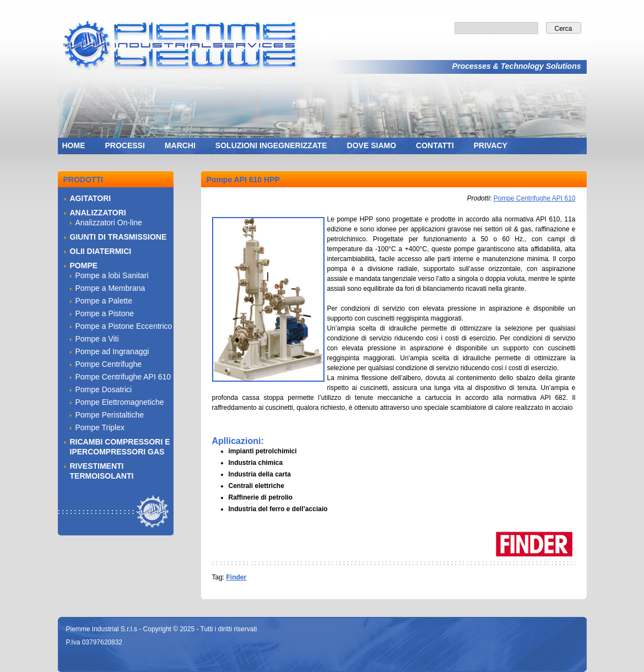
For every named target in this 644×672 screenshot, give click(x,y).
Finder (237, 577)
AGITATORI (91, 198)
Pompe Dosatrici (104, 389)
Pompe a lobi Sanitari (112, 275)
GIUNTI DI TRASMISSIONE (118, 237)
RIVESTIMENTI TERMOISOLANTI (102, 471)
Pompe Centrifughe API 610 (535, 198)
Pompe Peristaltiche (110, 415)
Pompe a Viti (97, 339)
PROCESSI (125, 145)
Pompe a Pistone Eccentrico (124, 326)
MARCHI (180, 145)
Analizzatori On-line (109, 223)
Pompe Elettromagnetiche (120, 402)
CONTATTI (435, 145)
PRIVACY (491, 145)
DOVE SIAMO (372, 145)
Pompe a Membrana (110, 288)
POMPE (84, 265)
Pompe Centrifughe (109, 364)
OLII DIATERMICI (101, 251)
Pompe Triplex (100, 427)
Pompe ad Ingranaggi (112, 351)
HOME (74, 145)
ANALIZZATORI (98, 213)
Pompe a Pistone (105, 313)
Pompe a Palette (104, 301)
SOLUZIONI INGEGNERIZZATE (271, 145)
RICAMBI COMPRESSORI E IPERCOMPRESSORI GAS (120, 447)
